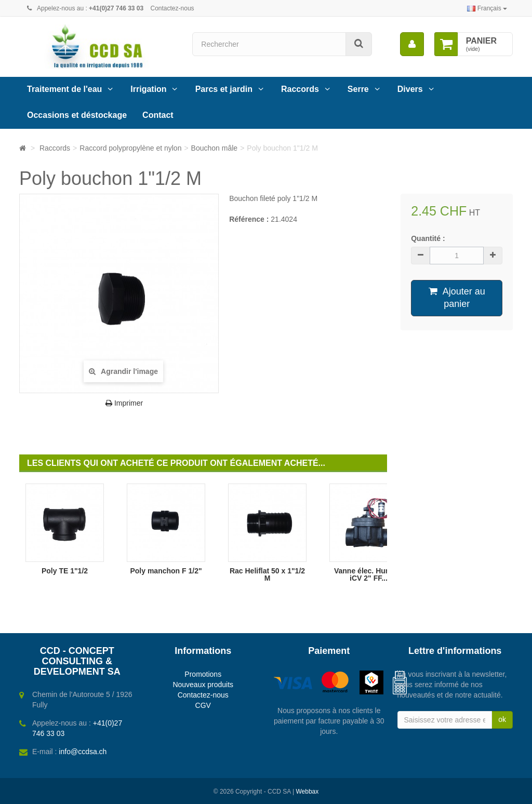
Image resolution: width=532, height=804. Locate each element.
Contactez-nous (172, 8)
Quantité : (428, 238)
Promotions (203, 674)
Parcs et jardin (224, 89)
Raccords (300, 89)
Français (487, 8)
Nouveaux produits (203, 685)
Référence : (249, 219)
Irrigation (148, 89)
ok (502, 719)
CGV (203, 705)
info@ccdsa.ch (83, 752)
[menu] (412, 44)
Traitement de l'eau (64, 89)
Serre (358, 89)
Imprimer (124, 403)
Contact (158, 115)
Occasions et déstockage (77, 115)
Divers (410, 89)
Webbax (307, 792)
